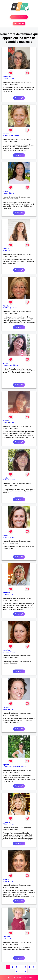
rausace (5, 191)
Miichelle (6, 306)
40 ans (11, 193)
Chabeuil (6, 480)
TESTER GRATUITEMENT (19, 17)
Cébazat (5, 78)
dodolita (5, 478)
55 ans (15, 365)
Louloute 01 (7, 937)
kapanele (6, 765)
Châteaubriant (8, 136)
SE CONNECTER (19, 24)
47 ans (13, 652)
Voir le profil (19, 98)
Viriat (4, 939)
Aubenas (6, 652)
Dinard (5, 250)
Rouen (5, 595)
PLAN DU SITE (23, 977)
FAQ (10, 977)
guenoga (6, 249)
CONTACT (33, 977)
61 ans (12, 423)
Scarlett (5, 535)
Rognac (5, 423)
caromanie (6, 593)
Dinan (5, 881)
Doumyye (6, 421)
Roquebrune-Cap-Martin (11, 767)
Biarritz (5, 193)
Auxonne (6, 537)
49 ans (11, 250)
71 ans (15, 308)
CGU (14, 977)
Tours (5, 709)
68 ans (12, 480)
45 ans (12, 78)
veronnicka (6, 650)
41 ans (12, 824)
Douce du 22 (7, 879)
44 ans (10, 709)
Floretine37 (7, 77)
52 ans (11, 595)
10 (25, 971)
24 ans (16, 136)
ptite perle (6, 822)
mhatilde (6, 134)
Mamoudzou (7, 365)
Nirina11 (6, 363)
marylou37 (6, 707)
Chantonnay (7, 308)
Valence (5, 824)
